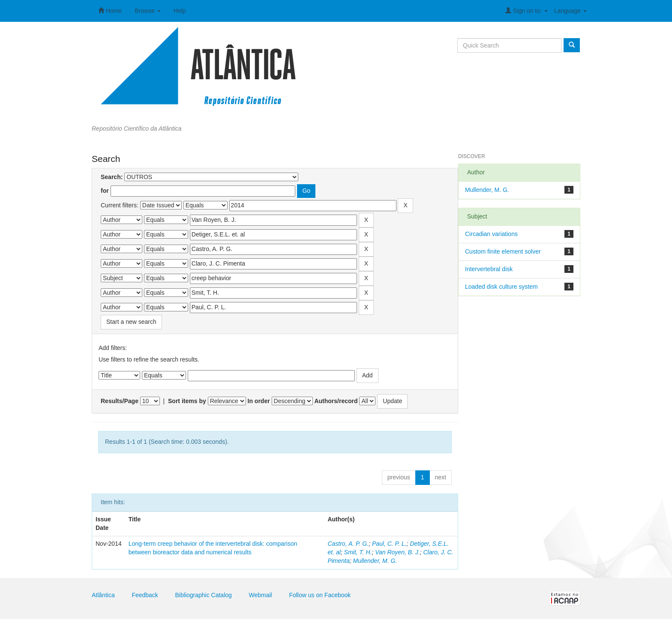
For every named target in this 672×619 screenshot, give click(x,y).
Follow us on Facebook (320, 595)
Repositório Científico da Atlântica (137, 129)
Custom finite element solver (503, 251)
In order (259, 401)
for (105, 191)
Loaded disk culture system (501, 287)
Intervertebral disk (489, 269)
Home (110, 10)
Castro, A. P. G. (348, 544)
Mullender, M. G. (375, 561)
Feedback (145, 595)
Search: (112, 177)
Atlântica (103, 595)
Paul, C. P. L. (389, 544)
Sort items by (187, 401)
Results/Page (120, 401)
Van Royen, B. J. (397, 552)
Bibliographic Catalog (204, 595)
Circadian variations (491, 234)
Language (570, 11)
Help (180, 11)
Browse (148, 11)
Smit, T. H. (358, 552)
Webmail (261, 595)
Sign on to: (526, 10)
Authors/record (336, 401)
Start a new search (131, 322)
